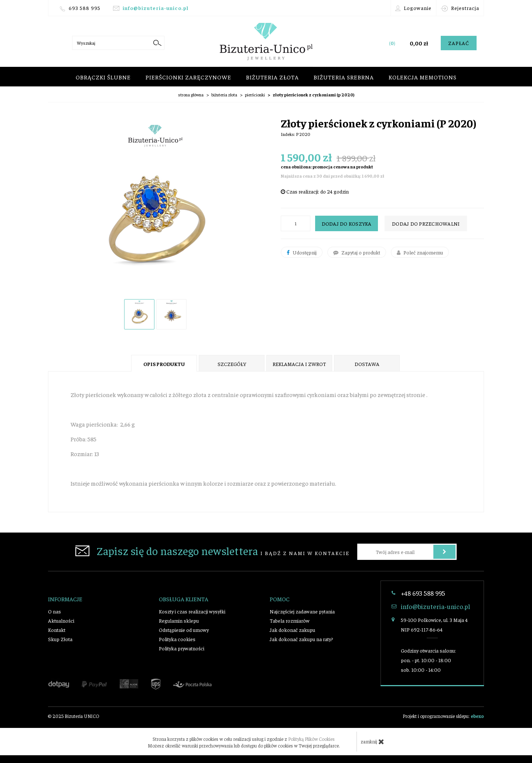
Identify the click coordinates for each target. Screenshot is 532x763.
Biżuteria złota (272, 77)
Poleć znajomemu (420, 252)
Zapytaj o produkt (357, 252)
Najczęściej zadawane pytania (302, 611)
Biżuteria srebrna (344, 77)
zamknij (372, 742)
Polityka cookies (177, 639)
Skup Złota (60, 639)
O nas (54, 611)
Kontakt (57, 630)
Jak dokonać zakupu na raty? (301, 639)
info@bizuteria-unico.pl (156, 8)
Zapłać (459, 43)
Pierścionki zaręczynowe (188, 77)
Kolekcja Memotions (423, 77)
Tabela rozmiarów (290, 620)
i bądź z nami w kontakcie (212, 551)
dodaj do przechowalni (426, 223)
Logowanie (413, 8)
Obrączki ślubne (103, 77)
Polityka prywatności (182, 648)
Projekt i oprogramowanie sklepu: (443, 716)
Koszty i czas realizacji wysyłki (192, 611)
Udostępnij (302, 252)
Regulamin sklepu (179, 620)
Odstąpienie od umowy (184, 630)
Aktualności (61, 620)
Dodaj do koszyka (347, 223)
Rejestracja (460, 8)
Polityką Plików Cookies (311, 739)
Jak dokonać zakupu (292, 630)
